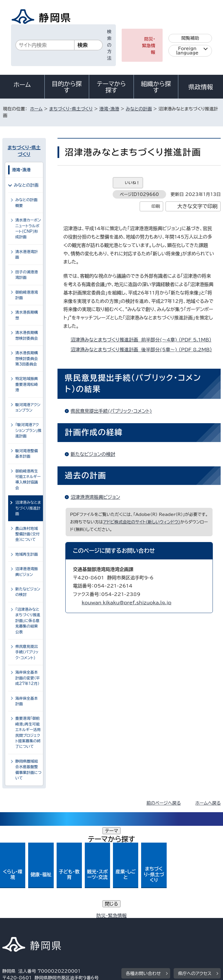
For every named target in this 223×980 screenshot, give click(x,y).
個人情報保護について (94, 917)
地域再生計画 (27, 554)
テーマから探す (111, 87)
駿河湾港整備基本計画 (27, 454)
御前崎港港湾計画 (27, 295)
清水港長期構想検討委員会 (27, 335)
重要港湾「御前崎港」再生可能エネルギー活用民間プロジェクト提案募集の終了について (28, 732)
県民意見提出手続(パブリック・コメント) (111, 411)
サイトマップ (19, 931)
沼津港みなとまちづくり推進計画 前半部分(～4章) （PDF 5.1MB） (143, 340)
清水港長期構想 (27, 315)
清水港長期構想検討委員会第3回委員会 (27, 359)
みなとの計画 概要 (28, 203)
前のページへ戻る (164, 803)
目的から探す (67, 87)
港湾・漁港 (109, 109)
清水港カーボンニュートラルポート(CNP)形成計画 (28, 229)
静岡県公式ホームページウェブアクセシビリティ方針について (66, 924)
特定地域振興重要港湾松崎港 (27, 384)
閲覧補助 (190, 38)
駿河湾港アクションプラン (28, 408)
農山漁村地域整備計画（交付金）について (28, 534)
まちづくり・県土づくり (71, 109)
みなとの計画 (139, 109)
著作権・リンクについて (29, 917)
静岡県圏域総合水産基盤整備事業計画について (28, 770)
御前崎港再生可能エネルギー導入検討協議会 (28, 480)
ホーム (22, 85)
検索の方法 (109, 45)
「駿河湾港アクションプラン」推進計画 (28, 430)
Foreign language (187, 51)
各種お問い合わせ (143, 881)
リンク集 (153, 924)
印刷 (156, 206)
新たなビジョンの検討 (93, 454)
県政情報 (201, 87)
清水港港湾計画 (27, 254)
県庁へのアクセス (195, 881)
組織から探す (156, 87)
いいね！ (132, 183)
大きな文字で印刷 (198, 206)
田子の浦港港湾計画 (27, 275)
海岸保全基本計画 (27, 701)
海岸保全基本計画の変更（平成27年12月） (28, 678)
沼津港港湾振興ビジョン (95, 497)
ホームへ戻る (208, 803)
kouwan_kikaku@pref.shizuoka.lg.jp (126, 603)
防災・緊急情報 (149, 46)
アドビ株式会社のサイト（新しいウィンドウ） (142, 522)
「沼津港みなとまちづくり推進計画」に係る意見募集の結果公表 (28, 621)
